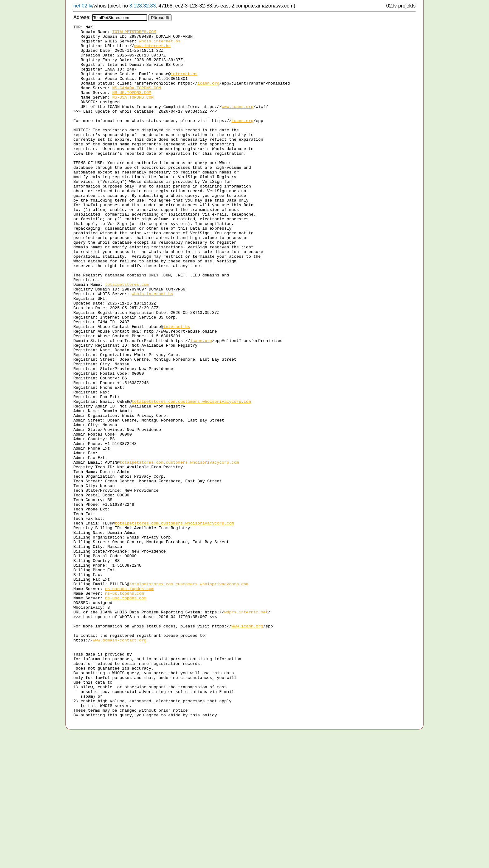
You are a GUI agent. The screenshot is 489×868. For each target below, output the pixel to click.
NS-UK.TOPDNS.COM (132, 106)
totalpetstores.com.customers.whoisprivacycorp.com (191, 477)
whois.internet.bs (160, 45)
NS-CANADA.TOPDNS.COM (137, 101)
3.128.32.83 (143, 6)
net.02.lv (83, 6)
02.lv (392, 6)
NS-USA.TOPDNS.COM (133, 112)
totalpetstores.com (127, 337)
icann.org (208, 95)
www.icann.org (237, 123)
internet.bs (184, 84)
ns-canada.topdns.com (129, 702)
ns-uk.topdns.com (125, 707)
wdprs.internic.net (246, 730)
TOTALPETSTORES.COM (134, 33)
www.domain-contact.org (120, 763)
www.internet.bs (152, 50)
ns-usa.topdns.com (126, 713)
